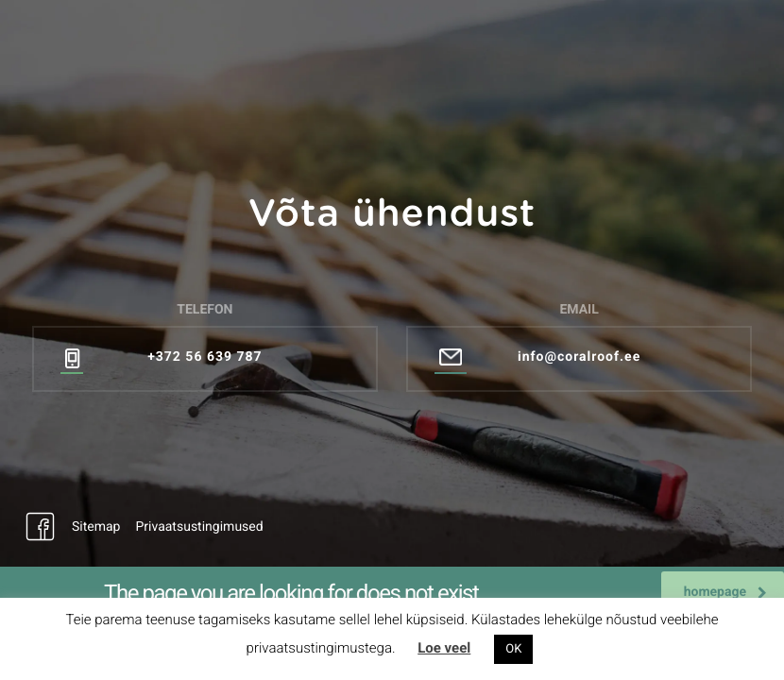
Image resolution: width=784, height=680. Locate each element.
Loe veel (444, 648)
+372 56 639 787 (205, 357)
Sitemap (96, 527)
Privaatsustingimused (199, 527)
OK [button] (513, 649)
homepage (725, 592)
